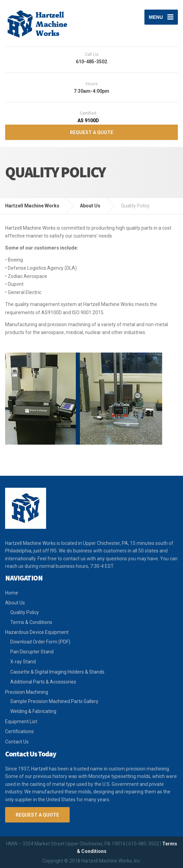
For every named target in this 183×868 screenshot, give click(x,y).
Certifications (19, 731)
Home (12, 593)
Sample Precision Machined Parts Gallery (54, 701)
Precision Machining (27, 692)
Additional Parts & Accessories (43, 682)
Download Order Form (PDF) (40, 642)
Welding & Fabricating (33, 711)
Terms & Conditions (31, 622)
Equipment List (21, 722)
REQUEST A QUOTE (92, 132)
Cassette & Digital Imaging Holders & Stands (57, 672)
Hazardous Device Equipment (37, 632)
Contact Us (17, 742)
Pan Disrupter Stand (32, 652)
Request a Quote (37, 815)
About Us (15, 603)
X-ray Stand (23, 662)
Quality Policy (25, 612)
